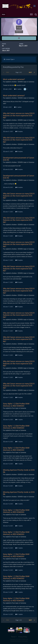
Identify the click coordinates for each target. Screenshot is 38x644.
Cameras (31, 82)
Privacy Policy (23, 637)
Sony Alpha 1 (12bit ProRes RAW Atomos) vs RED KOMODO (16, 405)
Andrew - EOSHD (17, 82)
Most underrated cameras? (14, 79)
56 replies (19, 169)
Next (30, 72)
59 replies (19, 131)
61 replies (18, 89)
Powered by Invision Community (19, 641)
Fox (4, 82)
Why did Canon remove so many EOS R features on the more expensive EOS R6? (19, 115)
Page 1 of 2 (19, 72)
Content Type (9, 59)
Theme (14, 637)
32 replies (19, 486)
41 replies (19, 420)
